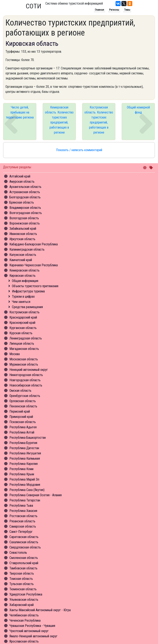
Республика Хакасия (23, 511)
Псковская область (23, 422)
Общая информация (25, 281)
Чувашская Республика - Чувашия (32, 626)
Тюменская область (23, 589)
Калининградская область (27, 249)
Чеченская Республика (25, 620)
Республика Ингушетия (25, 453)
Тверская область (22, 573)
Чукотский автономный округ (29, 631)
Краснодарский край (23, 317)
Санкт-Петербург (21, 532)
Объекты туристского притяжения (35, 286)
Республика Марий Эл (24, 479)
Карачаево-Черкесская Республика (34, 265)
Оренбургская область (25, 396)
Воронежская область (25, 223)
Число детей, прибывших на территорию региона (20, 112)
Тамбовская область (23, 568)
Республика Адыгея (23, 427)
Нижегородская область (26, 375)
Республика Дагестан (24, 448)
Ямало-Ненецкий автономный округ (33, 636)
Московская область (24, 359)
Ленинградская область (26, 338)
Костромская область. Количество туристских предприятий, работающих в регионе (99, 120)
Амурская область (22, 182)
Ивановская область (23, 234)
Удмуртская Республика (26, 594)
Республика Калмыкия (25, 458)
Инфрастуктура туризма (28, 291)
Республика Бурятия (23, 443)
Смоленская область (24, 558)
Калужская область (23, 255)
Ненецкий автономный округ (29, 370)
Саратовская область (24, 537)
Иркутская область (22, 239)
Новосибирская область (26, 385)
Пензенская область (23, 406)
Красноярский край (22, 323)
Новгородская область (25, 380)
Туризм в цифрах (23, 296)
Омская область (20, 391)
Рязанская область (22, 521)
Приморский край (21, 417)
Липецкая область (22, 344)
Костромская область (24, 312)
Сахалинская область (24, 542)
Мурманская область (24, 364)
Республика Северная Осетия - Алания (36, 495)
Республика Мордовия (25, 485)
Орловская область (23, 401)
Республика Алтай (22, 432)
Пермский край (20, 411)
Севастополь (18, 553)
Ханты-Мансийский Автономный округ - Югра (40, 610)
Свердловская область (25, 547)
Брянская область (22, 202)
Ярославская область (24, 641)
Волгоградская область (26, 213)
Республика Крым (22, 474)
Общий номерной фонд (138, 110)
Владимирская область (25, 208)
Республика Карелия (24, 464)
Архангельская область (25, 187)
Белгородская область (25, 197)
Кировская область (22, 276)
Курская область (21, 333)
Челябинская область (24, 615)
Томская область (21, 579)
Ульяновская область (24, 600)
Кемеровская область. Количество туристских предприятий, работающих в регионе (59, 120)
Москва (15, 354)
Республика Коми (21, 469)
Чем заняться (21, 302)
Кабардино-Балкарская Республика (34, 244)
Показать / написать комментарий (79, 150)
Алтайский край (20, 176)
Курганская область (23, 328)
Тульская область (22, 584)
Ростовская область (23, 516)
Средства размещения (27, 307)
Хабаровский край (22, 605)
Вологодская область (24, 218)
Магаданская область (24, 349)
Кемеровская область (24, 270)
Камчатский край (21, 260)
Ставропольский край (24, 563)
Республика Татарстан (25, 500)
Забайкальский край (23, 229)
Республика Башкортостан (28, 438)
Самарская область (23, 526)
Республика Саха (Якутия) (27, 490)
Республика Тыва (21, 506)
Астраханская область (25, 192)
